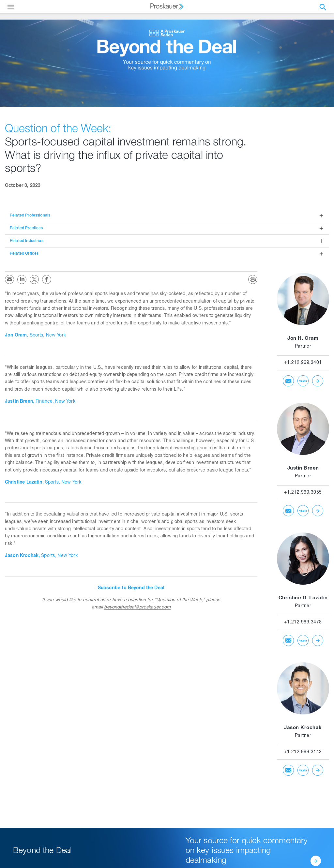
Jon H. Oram (303, 339)
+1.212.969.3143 (303, 752)
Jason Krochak (303, 728)
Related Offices (24, 254)
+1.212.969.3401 (303, 363)
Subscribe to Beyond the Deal (131, 588)
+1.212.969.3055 (303, 493)
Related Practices (26, 228)
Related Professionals (30, 216)
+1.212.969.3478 (303, 622)
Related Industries (27, 241)
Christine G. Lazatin (303, 598)
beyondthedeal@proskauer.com (137, 607)
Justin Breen (303, 468)
